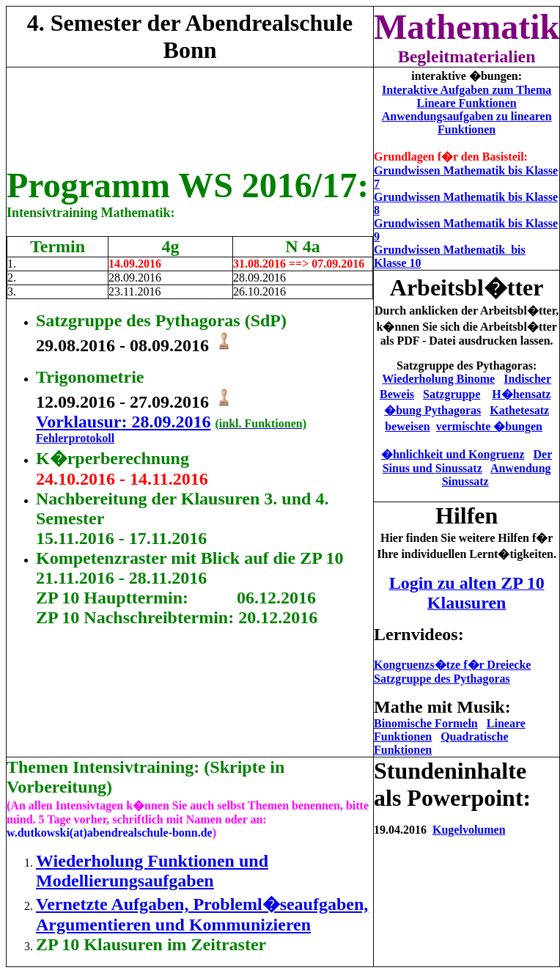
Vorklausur (78, 422)
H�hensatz (521, 394)
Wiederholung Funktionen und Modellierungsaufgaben (152, 871)
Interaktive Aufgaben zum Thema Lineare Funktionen (467, 96)
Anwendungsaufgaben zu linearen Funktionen (467, 123)
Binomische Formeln (426, 723)
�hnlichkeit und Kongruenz (453, 454)
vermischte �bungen (489, 426)
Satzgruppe (452, 394)
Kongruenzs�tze (452, 665)
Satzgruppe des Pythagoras (442, 679)
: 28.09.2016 (166, 422)
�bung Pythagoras (432, 410)
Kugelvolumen (469, 830)
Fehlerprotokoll (75, 438)
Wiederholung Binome (438, 379)
